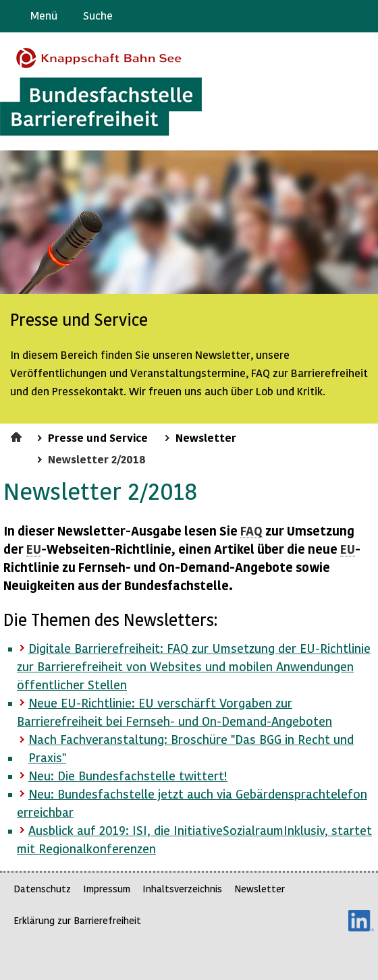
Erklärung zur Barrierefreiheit (77, 920)
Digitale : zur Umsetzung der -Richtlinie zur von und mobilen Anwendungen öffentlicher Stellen (194, 666)
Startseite (18, 435)
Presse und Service (98, 437)
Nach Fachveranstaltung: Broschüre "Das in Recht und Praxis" (191, 748)
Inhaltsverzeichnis (182, 889)
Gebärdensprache (337, 16)
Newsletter (206, 437)
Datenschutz (42, 889)
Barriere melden (311, 16)
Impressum (107, 889)
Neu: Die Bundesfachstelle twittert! (128, 775)
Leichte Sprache (362, 16)
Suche (98, 15)
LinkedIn (361, 921)
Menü (44, 15)
